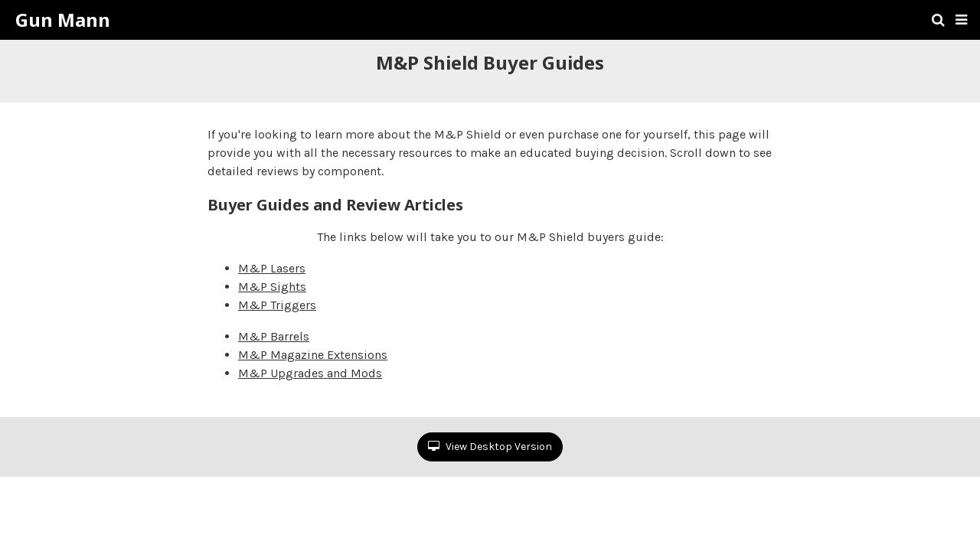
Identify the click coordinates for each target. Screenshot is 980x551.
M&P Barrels (274, 336)
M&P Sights (272, 287)
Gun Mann (63, 20)
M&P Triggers (277, 305)
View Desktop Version (490, 447)
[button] (961, 20)
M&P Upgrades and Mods (310, 373)
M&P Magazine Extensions (313, 355)
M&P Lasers (272, 268)
